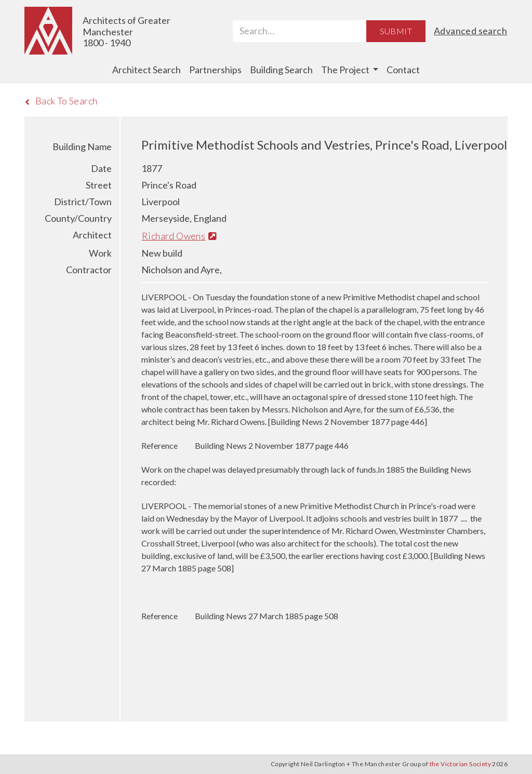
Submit (396, 31)
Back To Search (61, 101)
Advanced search (470, 31)
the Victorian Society (460, 764)
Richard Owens (179, 236)
